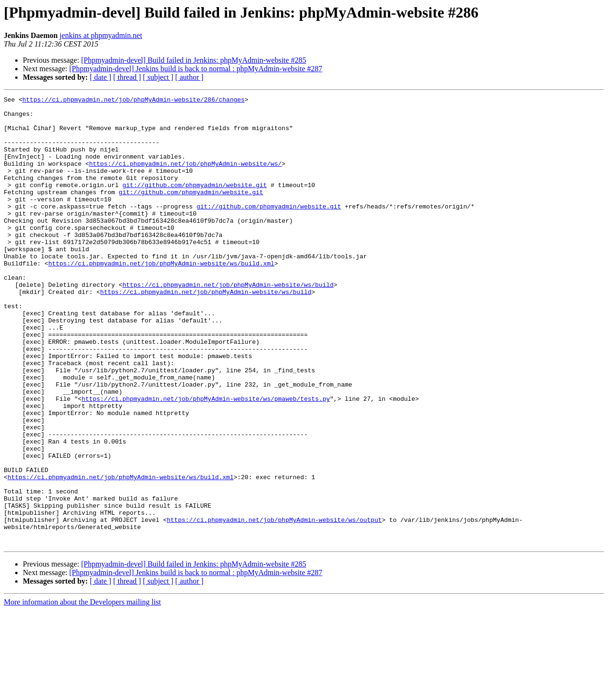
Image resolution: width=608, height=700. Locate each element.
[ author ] (190, 77)
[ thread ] (127, 77)
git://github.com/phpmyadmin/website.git (195, 203)
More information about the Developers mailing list (82, 692)
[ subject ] (158, 77)
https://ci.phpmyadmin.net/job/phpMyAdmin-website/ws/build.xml (161, 297)
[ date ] (100, 77)
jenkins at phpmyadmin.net (101, 35)
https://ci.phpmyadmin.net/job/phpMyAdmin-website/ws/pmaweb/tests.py (206, 460)
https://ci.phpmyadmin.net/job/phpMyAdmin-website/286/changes (133, 101)
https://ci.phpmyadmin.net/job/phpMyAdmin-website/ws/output (274, 605)
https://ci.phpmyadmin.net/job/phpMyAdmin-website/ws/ (185, 178)
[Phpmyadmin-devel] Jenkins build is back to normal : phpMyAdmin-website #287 (196, 69)
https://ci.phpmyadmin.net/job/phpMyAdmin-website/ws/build (228, 323)
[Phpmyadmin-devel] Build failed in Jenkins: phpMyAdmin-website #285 (194, 60)
